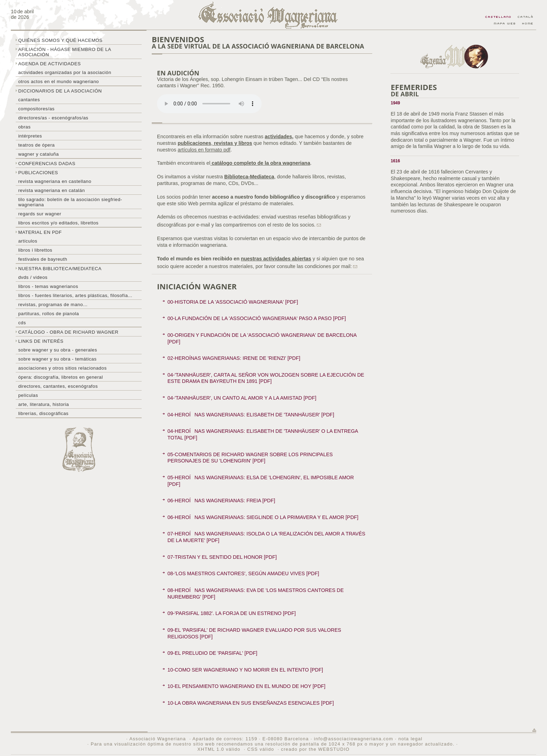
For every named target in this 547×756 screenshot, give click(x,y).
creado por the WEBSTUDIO (315, 749)
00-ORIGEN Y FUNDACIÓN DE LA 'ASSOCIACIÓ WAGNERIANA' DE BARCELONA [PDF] (262, 338)
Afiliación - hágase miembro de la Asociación (65, 52)
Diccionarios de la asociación (60, 91)
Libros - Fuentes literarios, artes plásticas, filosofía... (75, 295)
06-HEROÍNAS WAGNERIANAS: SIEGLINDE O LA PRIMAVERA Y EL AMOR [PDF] (263, 517)
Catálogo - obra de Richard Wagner (68, 332)
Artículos (28, 241)
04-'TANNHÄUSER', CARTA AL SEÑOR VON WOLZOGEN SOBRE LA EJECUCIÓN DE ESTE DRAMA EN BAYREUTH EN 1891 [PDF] (266, 378)
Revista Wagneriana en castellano (55, 181)
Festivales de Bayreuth (43, 259)
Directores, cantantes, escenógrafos (58, 386)
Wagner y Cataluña (38, 154)
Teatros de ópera (36, 145)
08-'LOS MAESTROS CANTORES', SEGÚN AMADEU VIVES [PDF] (243, 573)
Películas (28, 395)
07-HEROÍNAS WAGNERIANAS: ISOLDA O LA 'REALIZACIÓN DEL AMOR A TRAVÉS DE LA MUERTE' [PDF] (266, 537)
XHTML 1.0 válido (219, 749)
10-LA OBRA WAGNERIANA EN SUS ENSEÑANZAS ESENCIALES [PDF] (251, 703)
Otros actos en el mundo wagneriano (58, 81)
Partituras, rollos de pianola (48, 314)
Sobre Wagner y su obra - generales (58, 350)
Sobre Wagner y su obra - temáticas (57, 359)
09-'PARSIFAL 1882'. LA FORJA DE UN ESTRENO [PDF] (232, 613)
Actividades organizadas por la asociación (65, 72)
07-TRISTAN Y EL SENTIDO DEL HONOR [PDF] (222, 557)
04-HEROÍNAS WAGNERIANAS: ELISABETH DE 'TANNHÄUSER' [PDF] (251, 415)
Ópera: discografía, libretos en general (61, 377)
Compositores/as (36, 109)
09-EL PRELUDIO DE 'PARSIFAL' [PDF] (212, 653)
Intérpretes (30, 136)
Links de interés (41, 341)
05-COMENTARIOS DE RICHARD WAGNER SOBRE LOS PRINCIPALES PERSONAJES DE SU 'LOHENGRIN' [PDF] (250, 458)
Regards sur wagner (40, 214)
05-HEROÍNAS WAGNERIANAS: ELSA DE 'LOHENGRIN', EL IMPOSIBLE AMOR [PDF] (261, 481)
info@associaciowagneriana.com (354, 739)
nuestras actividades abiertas (276, 259)
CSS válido (261, 749)
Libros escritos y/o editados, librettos (58, 223)
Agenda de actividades (50, 64)
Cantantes (29, 100)
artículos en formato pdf (204, 150)
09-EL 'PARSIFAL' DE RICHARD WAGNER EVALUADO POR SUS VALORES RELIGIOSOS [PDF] (254, 633)
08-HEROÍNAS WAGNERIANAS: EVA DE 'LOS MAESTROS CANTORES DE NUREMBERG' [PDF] (256, 594)
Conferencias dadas (47, 164)
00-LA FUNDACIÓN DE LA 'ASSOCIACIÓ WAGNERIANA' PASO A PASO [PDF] (257, 318)
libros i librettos (35, 250)
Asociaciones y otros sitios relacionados (62, 368)
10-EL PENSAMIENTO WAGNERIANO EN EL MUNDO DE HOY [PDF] (246, 686)
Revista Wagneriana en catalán (51, 190)
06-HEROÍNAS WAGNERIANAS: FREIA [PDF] (221, 501)
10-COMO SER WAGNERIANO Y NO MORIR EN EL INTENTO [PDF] (245, 670)
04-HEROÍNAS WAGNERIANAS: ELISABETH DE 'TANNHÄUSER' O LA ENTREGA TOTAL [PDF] (263, 434)
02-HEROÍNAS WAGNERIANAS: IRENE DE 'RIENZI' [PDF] (234, 358)
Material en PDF (40, 232)
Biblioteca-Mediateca (249, 177)
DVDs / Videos (33, 277)
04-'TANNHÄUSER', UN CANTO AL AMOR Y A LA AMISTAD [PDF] (242, 398)
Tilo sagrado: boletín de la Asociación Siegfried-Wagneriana (70, 202)
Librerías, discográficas (43, 413)
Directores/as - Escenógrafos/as (53, 118)
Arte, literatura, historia (43, 404)
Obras (24, 127)
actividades (278, 136)
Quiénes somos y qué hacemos (60, 40)
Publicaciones (38, 173)
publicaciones (194, 143)
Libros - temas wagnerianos (48, 286)
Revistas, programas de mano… (53, 305)
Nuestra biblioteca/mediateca (60, 269)
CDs (22, 323)
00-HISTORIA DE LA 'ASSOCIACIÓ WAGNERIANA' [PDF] (233, 302)
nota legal (410, 739)
